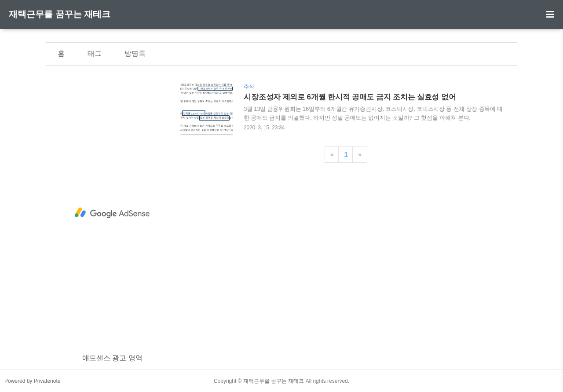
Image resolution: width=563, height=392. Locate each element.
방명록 (135, 53)
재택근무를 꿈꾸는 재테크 (60, 14)
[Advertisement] (112, 213)
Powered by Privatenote (32, 381)
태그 (95, 53)
